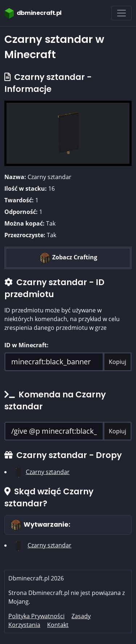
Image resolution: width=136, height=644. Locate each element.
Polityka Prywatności (36, 616)
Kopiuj (118, 362)
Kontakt (58, 625)
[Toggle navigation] (121, 13)
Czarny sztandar (48, 472)
